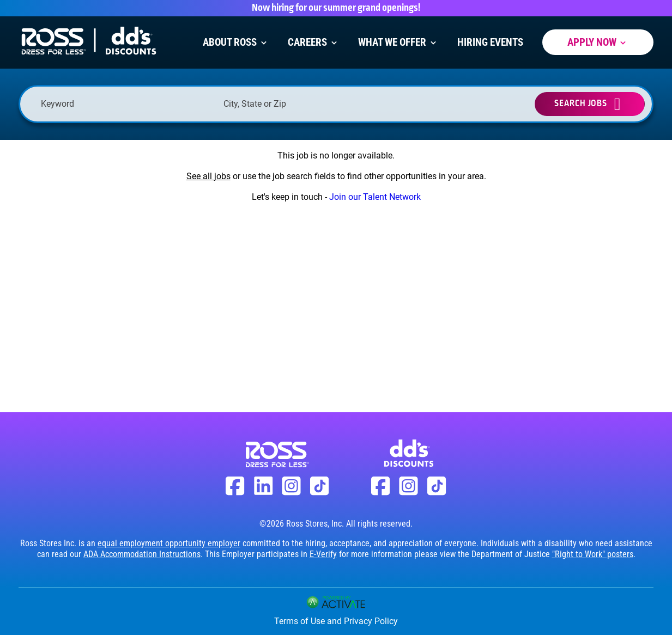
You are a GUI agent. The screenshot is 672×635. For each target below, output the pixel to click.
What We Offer (398, 42)
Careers (313, 42)
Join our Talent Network (375, 197)
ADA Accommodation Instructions (142, 554)
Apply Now (598, 42)
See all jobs (208, 176)
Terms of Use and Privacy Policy (336, 621)
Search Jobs (581, 104)
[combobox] (309, 104)
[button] (387, 104)
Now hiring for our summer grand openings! (336, 8)
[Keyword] (127, 104)
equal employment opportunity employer (169, 543)
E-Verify (323, 554)
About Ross (236, 42)
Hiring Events (490, 42)
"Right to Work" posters (593, 554)
